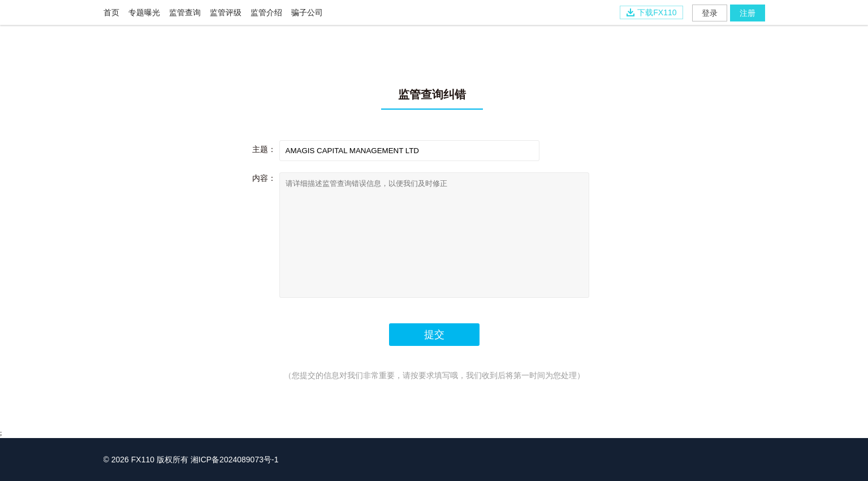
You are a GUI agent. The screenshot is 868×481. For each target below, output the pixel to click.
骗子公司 (307, 12)
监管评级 (226, 12)
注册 (748, 13)
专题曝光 (144, 12)
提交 (434, 335)
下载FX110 (651, 12)
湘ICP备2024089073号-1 (235, 460)
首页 (111, 12)
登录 (710, 13)
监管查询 (185, 12)
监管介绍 (266, 12)
